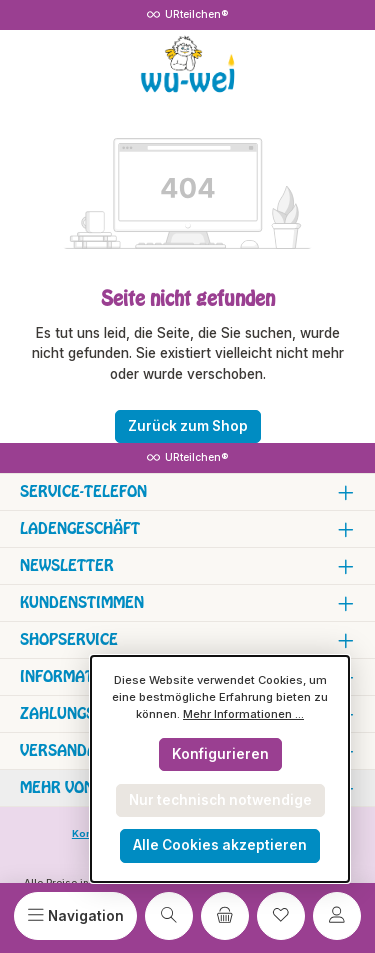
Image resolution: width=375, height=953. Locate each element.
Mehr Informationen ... (243, 714)
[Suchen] (169, 916)
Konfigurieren (220, 754)
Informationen (79, 676)
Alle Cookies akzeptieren (220, 845)
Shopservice (69, 639)
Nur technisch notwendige (220, 800)
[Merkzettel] (281, 916)
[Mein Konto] (337, 916)
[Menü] (75, 916)
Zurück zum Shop (188, 426)
